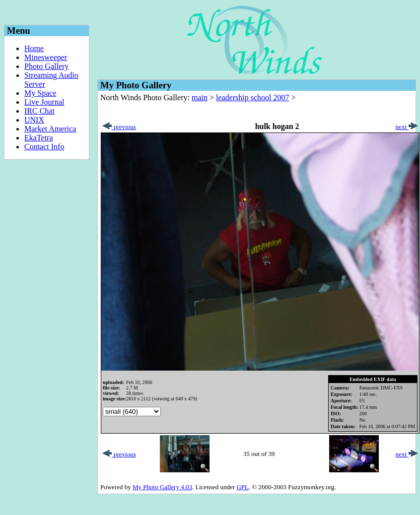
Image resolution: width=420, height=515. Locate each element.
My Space (40, 93)
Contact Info (44, 147)
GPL (243, 487)
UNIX (34, 120)
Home (34, 48)
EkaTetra (39, 138)
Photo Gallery (46, 66)
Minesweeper (46, 57)
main (200, 97)
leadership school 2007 (253, 97)
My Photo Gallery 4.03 (162, 487)
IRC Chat (39, 111)
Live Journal (44, 102)
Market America (50, 129)
